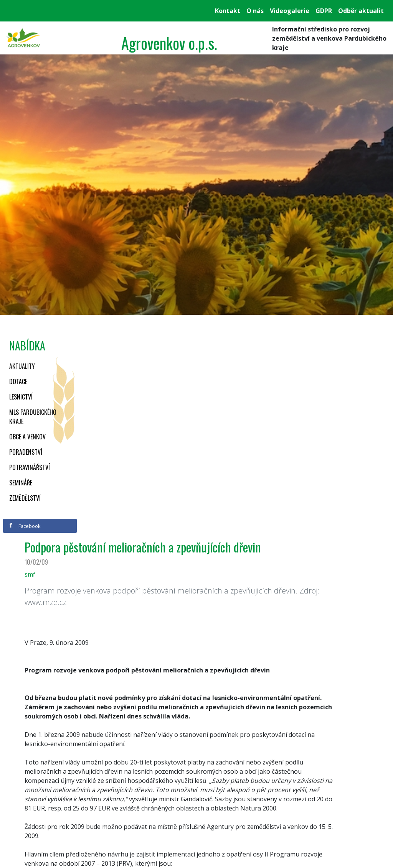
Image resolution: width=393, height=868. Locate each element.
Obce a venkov (27, 437)
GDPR (324, 11)
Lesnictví (21, 397)
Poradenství (26, 452)
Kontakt (228, 11)
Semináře (21, 483)
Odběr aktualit (361, 11)
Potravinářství (30, 467)
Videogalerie (290, 11)
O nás (255, 11)
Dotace (18, 381)
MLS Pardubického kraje (33, 417)
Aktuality (22, 366)
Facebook (25, 526)
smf (30, 574)
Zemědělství (25, 498)
